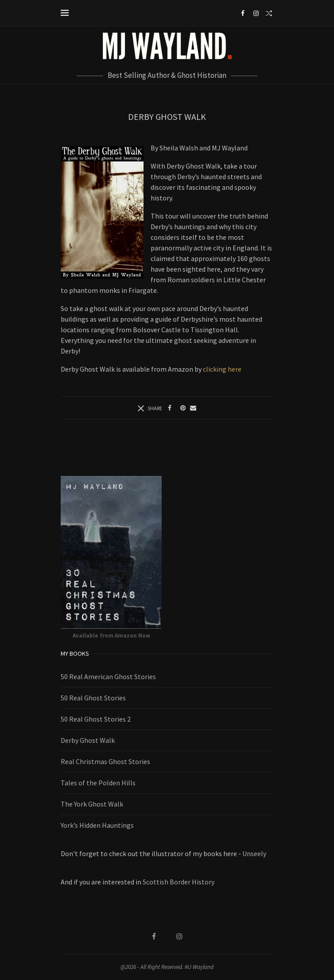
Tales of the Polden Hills (98, 783)
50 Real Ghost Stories (93, 698)
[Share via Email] (193, 408)
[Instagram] (256, 13)
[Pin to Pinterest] (183, 408)
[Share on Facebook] (170, 408)
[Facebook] (243, 13)
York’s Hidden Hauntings (97, 825)
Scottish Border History (179, 882)
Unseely (254, 853)
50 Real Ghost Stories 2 (96, 719)
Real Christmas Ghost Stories (105, 761)
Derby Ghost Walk (88, 740)
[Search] (269, 13)
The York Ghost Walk (92, 804)
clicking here (222, 369)
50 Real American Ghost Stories (108, 676)
